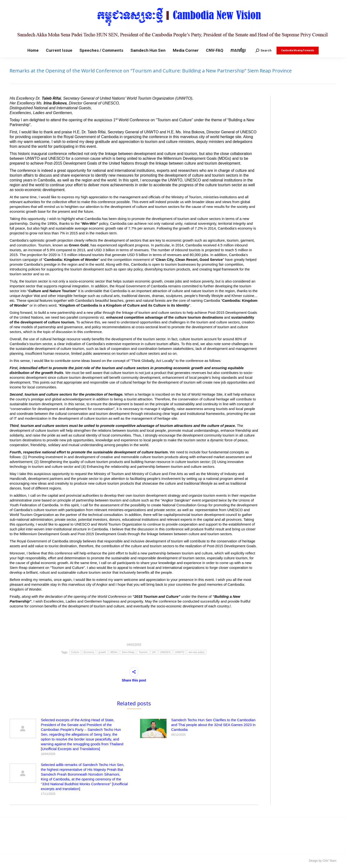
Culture (75, 652)
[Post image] (23, 728)
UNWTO (180, 652)
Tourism (143, 652)
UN (154, 652)
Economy (89, 652)
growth (102, 652)
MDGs (114, 652)
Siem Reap (128, 652)
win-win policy (197, 652)
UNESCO (165, 652)
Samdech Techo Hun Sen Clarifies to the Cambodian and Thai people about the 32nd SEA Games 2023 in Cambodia (213, 725)
